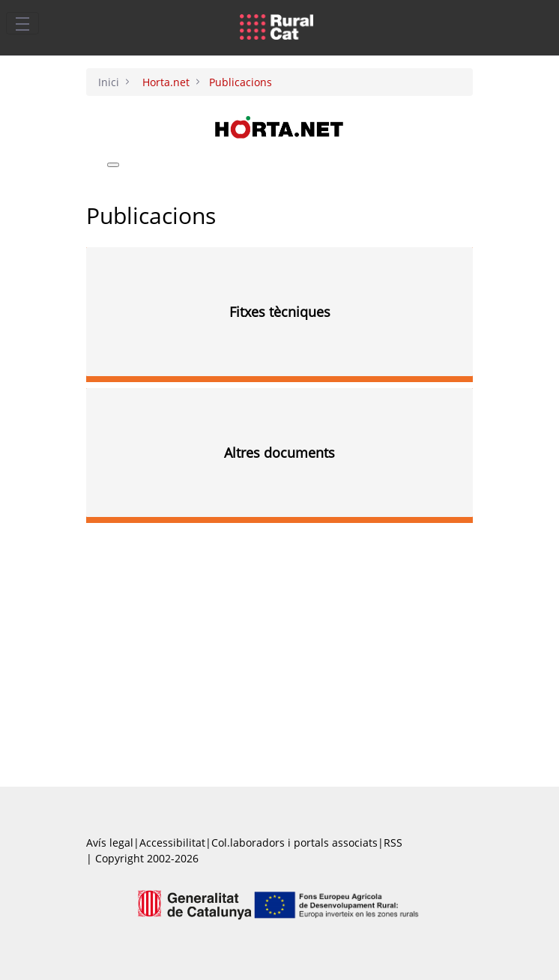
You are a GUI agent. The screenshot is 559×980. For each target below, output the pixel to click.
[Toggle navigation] (22, 23)
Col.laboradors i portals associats (294, 843)
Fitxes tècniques (280, 312)
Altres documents (279, 453)
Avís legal (110, 843)
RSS (393, 843)
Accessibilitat (172, 843)
